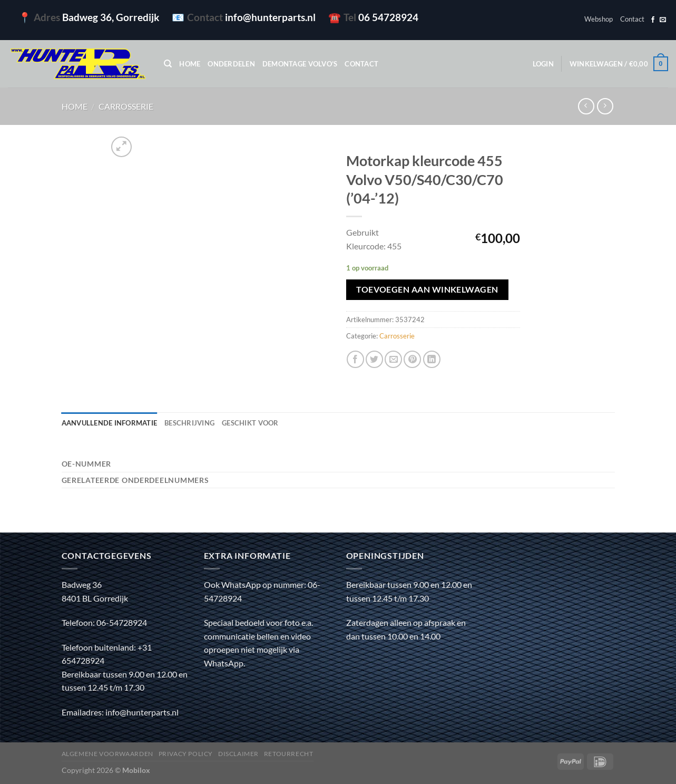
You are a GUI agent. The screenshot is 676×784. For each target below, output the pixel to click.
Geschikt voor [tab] (250, 423)
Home (190, 64)
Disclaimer (238, 754)
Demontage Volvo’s (300, 64)
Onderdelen (231, 64)
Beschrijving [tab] (189, 423)
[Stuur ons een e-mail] (663, 20)
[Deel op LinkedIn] (432, 359)
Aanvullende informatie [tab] (110, 423)
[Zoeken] (168, 64)
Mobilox (136, 770)
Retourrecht (289, 754)
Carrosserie (126, 106)
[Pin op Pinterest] (412, 359)
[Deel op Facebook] (355, 359)
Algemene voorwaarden (107, 754)
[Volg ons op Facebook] (653, 20)
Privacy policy (186, 754)
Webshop (599, 19)
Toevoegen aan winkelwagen (427, 289)
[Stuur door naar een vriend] (393, 359)
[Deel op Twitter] (374, 359)
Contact (632, 19)
